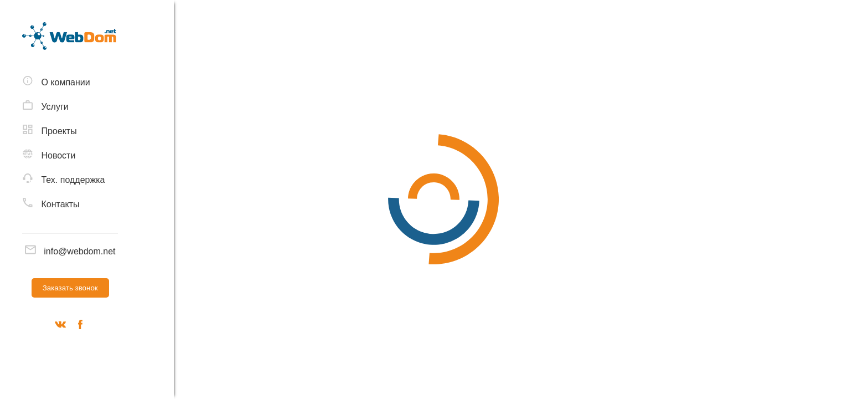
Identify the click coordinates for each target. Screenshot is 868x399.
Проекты (50, 130)
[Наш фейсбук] (80, 326)
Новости (49, 155)
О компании (56, 81)
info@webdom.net (70, 251)
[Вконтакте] (60, 326)
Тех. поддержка (63, 179)
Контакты (51, 203)
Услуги (45, 106)
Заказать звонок (70, 288)
